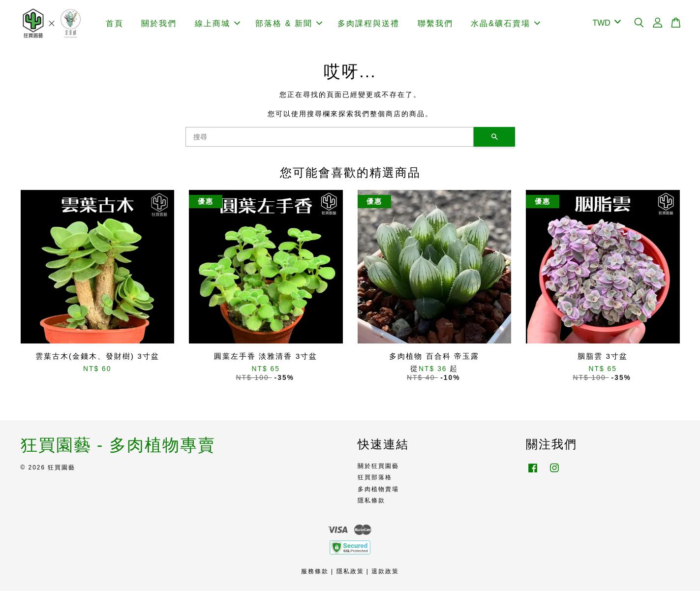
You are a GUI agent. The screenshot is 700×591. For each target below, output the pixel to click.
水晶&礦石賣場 (505, 23)
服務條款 (315, 571)
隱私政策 (350, 571)
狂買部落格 (375, 477)
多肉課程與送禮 (368, 23)
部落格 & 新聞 (289, 23)
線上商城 (217, 23)
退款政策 (385, 571)
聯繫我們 (435, 23)
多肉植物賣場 (378, 489)
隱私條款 (371, 500)
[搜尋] (330, 137)
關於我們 (159, 23)
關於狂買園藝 (378, 466)
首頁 (115, 23)
